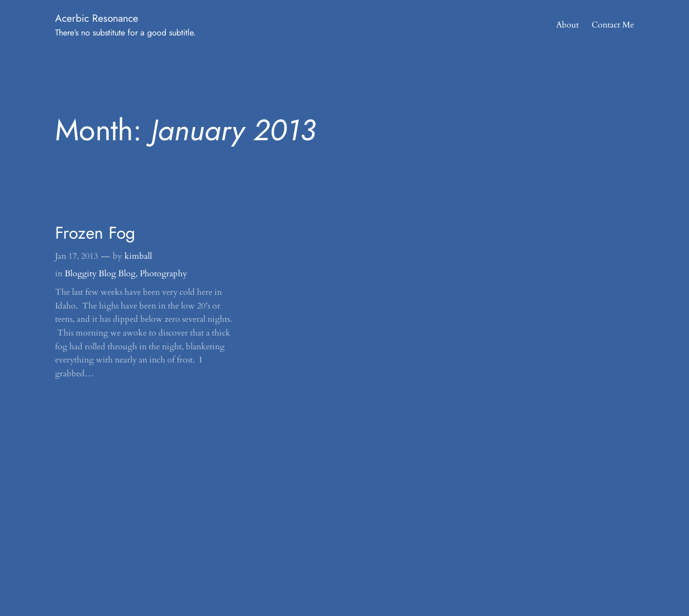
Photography (163, 274)
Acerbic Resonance (97, 18)
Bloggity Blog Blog (100, 274)
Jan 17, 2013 (77, 256)
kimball (138, 256)
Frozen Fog (95, 233)
